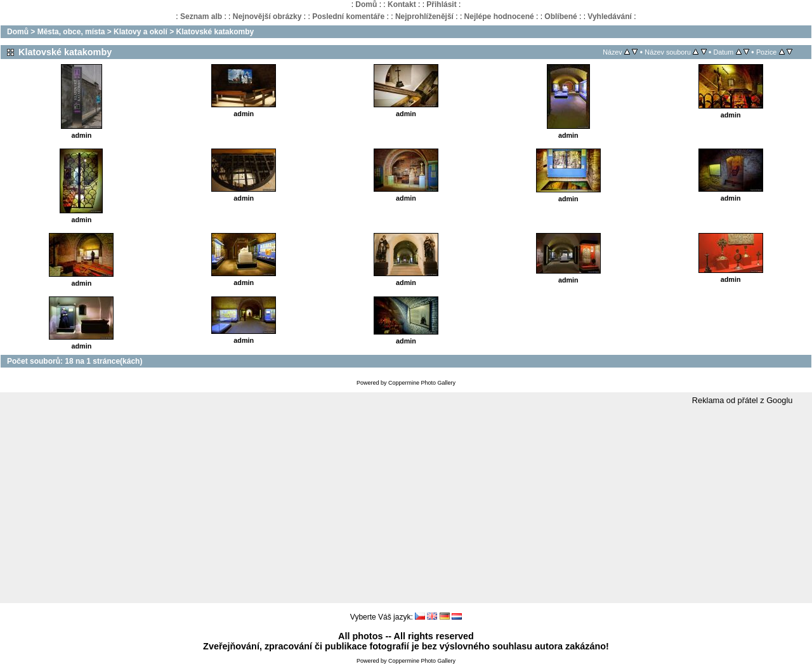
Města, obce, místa (71, 32)
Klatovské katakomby (215, 32)
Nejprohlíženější (424, 17)
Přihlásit (441, 4)
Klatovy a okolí (141, 32)
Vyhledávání (610, 17)
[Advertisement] (406, 505)
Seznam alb (201, 17)
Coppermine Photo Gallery (422, 383)
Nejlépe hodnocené (499, 17)
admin (82, 135)
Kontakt (402, 4)
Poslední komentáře (348, 17)
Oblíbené (560, 17)
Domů (366, 4)
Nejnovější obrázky (267, 17)
